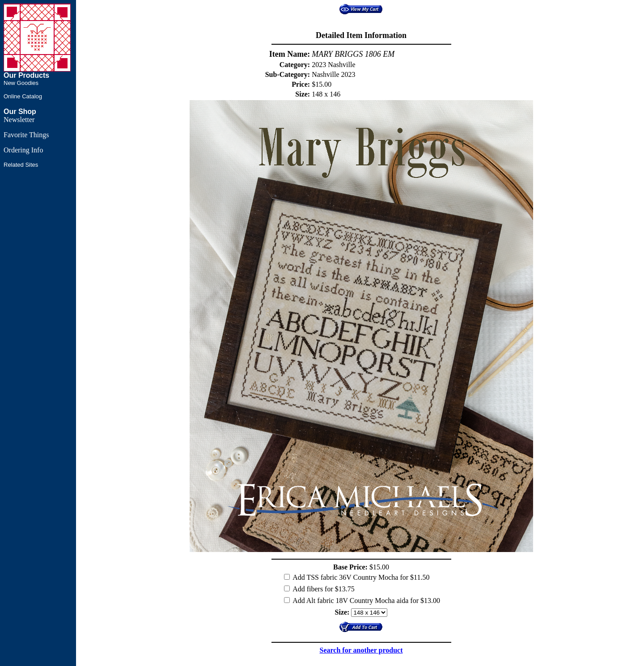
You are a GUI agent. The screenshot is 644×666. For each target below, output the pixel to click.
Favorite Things (26, 135)
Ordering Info (23, 150)
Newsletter (19, 120)
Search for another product (361, 650)
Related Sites (21, 165)
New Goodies (21, 83)
